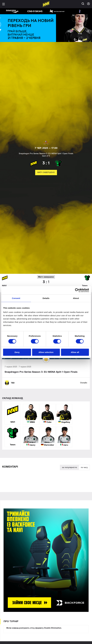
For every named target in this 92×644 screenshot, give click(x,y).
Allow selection (46, 352)
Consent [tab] (16, 298)
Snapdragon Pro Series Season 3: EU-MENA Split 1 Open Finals (41, 372)
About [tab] (76, 298)
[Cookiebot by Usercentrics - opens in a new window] (77, 290)
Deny (17, 352)
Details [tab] (46, 298)
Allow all (75, 352)
